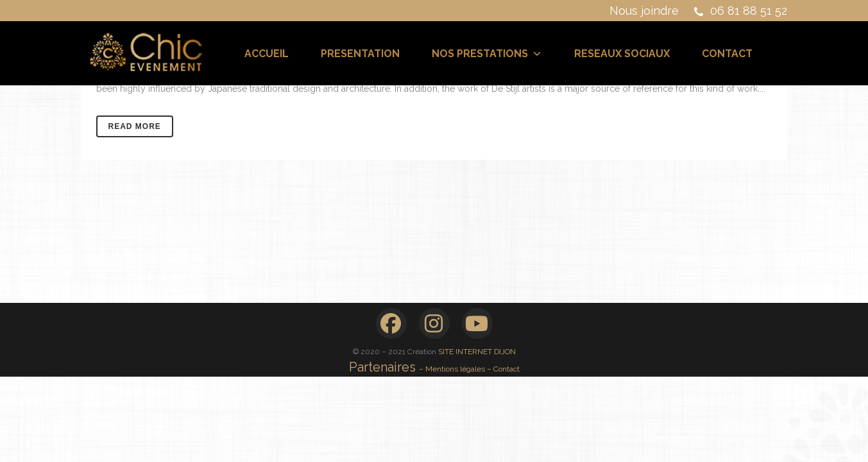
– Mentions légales (453, 369)
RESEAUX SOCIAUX (622, 54)
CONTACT (727, 54)
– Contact (503, 369)
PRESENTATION (360, 54)
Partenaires (384, 367)
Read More (135, 126)
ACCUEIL (267, 54)
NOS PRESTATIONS (487, 54)
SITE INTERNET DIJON (477, 352)
